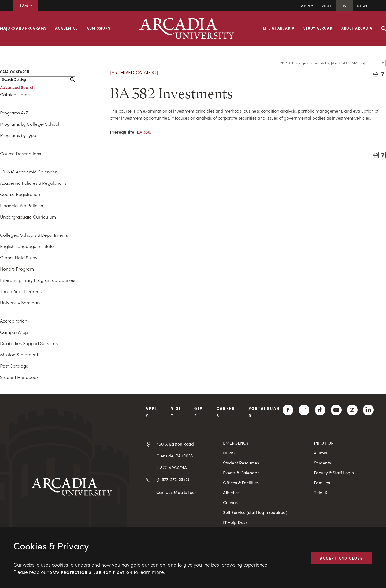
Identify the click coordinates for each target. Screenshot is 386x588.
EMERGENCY (236, 443)
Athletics (231, 492)
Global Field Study (19, 257)
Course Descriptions (21, 153)
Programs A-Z (14, 113)
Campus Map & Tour (176, 492)
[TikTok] (320, 410)
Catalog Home (15, 94)
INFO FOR (324, 443)
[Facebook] (288, 410)
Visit (327, 6)
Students (322, 463)
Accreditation (14, 321)
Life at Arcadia (279, 28)
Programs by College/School (30, 124)
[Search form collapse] (384, 28)
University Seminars (20, 302)
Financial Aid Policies (21, 205)
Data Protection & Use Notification (91, 572)
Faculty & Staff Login (334, 473)
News (363, 6)
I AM (26, 5)
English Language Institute (27, 246)
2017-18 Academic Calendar (28, 172)
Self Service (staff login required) (255, 512)
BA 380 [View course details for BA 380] (143, 132)
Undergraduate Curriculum (28, 217)
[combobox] (332, 63)
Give (344, 6)
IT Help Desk (235, 522)
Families (322, 482)
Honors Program (17, 269)
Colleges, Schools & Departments (34, 235)
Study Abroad (318, 28)
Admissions (98, 28)
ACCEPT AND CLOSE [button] (342, 557)
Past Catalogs (14, 366)
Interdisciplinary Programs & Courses (38, 280)
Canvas (230, 502)
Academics (66, 28)
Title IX (321, 492)
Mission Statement (19, 354)
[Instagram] (304, 410)
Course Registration (20, 194)
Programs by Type (18, 135)
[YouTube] (336, 410)
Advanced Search (17, 87)
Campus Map (14, 332)
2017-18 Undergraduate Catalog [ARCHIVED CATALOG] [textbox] (323, 63)
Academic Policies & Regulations (33, 183)
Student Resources (241, 463)
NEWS (229, 453)
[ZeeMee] (352, 410)
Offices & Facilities (241, 482)
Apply (307, 6)
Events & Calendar (241, 473)
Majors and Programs (23, 28)
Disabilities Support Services (29, 343)
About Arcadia (357, 28)
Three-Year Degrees (21, 291)
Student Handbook (19, 377)
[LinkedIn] (368, 410)
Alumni (321, 453)
